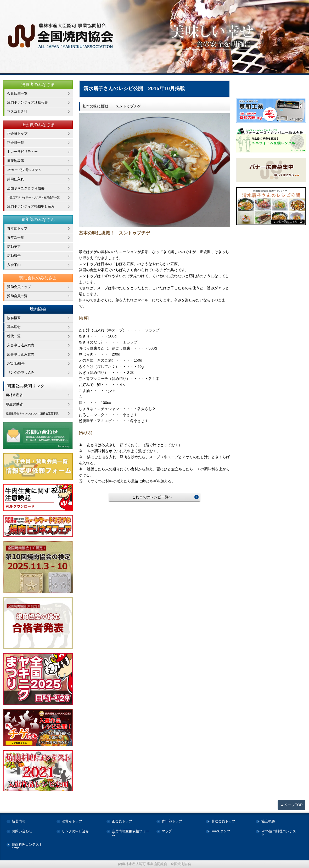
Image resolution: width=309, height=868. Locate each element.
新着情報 (19, 821)
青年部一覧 (16, 238)
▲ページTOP (291, 805)
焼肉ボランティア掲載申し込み (31, 206)
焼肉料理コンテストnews (27, 847)
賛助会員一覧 (17, 296)
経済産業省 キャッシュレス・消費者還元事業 (39, 413)
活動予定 (14, 247)
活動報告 (14, 256)
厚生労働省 (14, 404)
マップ (167, 831)
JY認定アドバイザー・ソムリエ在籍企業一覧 (40, 197)
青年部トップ (17, 228)
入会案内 (14, 265)
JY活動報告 (16, 364)
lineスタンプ (221, 831)
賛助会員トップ (19, 287)
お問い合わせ (22, 831)
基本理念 (14, 327)
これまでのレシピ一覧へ (152, 497)
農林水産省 (14, 395)
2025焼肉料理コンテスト (279, 833)
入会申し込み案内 (21, 345)
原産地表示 (16, 161)
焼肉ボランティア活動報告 (27, 102)
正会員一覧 (16, 143)
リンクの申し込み (21, 372)
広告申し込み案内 (21, 354)
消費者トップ (72, 821)
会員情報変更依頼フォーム (130, 833)
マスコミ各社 (17, 111)
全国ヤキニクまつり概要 (26, 188)
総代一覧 (14, 336)
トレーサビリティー (22, 152)
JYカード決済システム (24, 170)
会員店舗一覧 (17, 93)
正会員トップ (17, 133)
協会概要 (14, 318)
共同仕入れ (16, 179)
